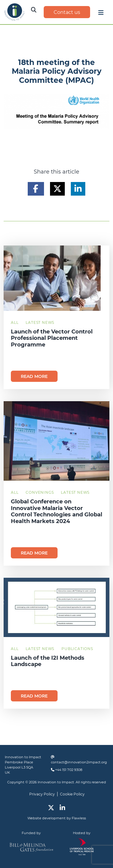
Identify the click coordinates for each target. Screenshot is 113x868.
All (15, 322)
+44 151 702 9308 (69, 770)
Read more (34, 376)
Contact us (67, 12)
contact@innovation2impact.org (79, 762)
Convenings (40, 492)
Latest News (40, 322)
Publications (77, 649)
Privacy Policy (42, 794)
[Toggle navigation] (101, 14)
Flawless (79, 818)
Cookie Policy (72, 794)
